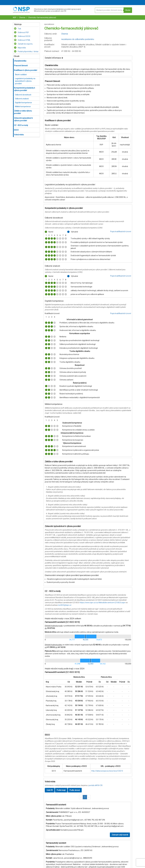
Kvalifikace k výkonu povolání (26, 70)
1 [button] (85, 797)
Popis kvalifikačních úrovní (121, 232)
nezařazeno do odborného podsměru (78, 39)
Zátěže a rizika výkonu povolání (23, 112)
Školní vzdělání (21, 75)
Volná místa (19, 135)
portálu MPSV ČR (95, 785)
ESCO (16, 130)
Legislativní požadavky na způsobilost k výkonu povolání (25, 81)
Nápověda (20, 48)
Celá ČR (50, 790)
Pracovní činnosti (21, 66)
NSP (15, 17)
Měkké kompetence (23, 107)
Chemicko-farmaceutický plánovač (42, 17)
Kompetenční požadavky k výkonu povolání (25, 89)
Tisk (18, 29)
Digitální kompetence (23, 103)
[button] (81, 797)
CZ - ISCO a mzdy (21, 125)
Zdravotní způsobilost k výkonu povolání (23, 119)
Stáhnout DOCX (22, 36)
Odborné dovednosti (23, 95)
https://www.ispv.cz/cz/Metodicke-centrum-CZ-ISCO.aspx (102, 603)
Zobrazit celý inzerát (120, 835)
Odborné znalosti (22, 99)
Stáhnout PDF (21, 32)
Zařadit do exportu (23, 44)
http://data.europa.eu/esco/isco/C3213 (107, 771)
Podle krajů (61, 790)
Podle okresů (75, 790)
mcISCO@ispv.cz (65, 605)
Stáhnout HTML (22, 40)
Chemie (22, 17)
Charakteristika (20, 61)
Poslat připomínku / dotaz (26, 51)
